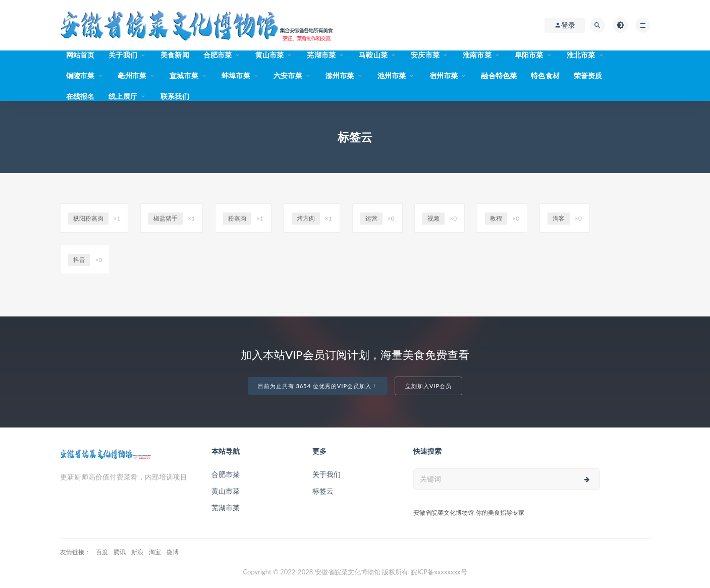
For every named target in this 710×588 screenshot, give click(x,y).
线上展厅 (123, 96)
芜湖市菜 (321, 55)
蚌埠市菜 (236, 75)
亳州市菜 (132, 75)
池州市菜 (392, 75)
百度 (102, 552)
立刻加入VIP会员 (428, 386)
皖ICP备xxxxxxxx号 (439, 572)
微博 (173, 552)
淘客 (559, 218)
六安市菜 (288, 75)
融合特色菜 (499, 75)
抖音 (79, 260)
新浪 (137, 552)
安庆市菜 (425, 55)
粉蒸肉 (237, 218)
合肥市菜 (218, 55)
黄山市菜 (270, 55)
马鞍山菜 (373, 55)
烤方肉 (306, 218)
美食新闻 (175, 55)
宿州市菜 (444, 75)
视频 (433, 218)
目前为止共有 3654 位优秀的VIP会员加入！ (318, 386)
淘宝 (155, 552)
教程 (496, 218)
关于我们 (123, 55)
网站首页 (80, 55)
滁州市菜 (340, 75)
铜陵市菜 (80, 75)
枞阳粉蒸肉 (88, 218)
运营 (371, 218)
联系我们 (175, 96)
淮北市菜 (581, 55)
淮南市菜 (477, 55)
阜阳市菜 (529, 55)
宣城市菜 (184, 75)
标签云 (323, 491)
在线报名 (80, 96)
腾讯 (120, 552)
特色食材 (545, 75)
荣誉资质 (588, 75)
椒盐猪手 (166, 218)
